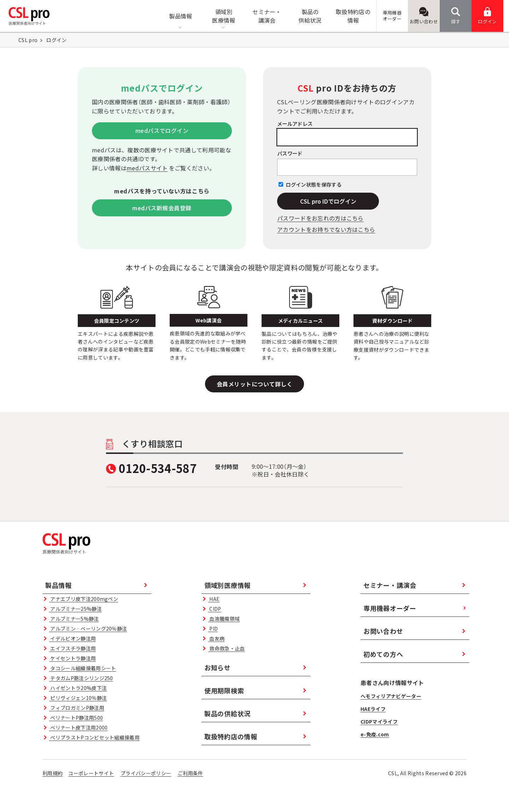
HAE (214, 599)
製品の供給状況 (227, 713)
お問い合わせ (424, 16)
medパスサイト (147, 168)
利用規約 (52, 773)
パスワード (290, 153)
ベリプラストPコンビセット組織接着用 (94, 737)
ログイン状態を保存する (314, 184)
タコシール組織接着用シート (83, 668)
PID (213, 629)
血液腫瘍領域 (224, 619)
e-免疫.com (375, 734)
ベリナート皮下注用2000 (78, 728)
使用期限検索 (224, 690)
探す (456, 16)
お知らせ (218, 667)
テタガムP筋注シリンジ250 (81, 678)
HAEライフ (373, 709)
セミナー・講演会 (390, 585)
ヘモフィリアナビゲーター (391, 696)
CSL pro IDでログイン (328, 201)
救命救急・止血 (226, 648)
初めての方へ (383, 654)
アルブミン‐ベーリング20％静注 (88, 629)
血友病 (216, 638)
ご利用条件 (191, 773)
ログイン (487, 16)
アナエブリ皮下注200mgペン (84, 599)
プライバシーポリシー (146, 773)
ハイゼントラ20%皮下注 (78, 688)
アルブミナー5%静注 (74, 619)
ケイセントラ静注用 (72, 658)
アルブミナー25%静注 (75, 609)
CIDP (215, 609)
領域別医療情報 (227, 585)
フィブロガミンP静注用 (77, 708)
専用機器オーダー (390, 608)
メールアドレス (295, 124)
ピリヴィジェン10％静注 (78, 698)
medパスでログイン (162, 130)
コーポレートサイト (91, 773)
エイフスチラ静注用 (72, 648)
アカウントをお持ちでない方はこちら (326, 229)
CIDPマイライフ (379, 722)
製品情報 (58, 585)
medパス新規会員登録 (162, 208)
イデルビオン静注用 (72, 638)
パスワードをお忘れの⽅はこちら (320, 218)
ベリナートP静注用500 (76, 718)
